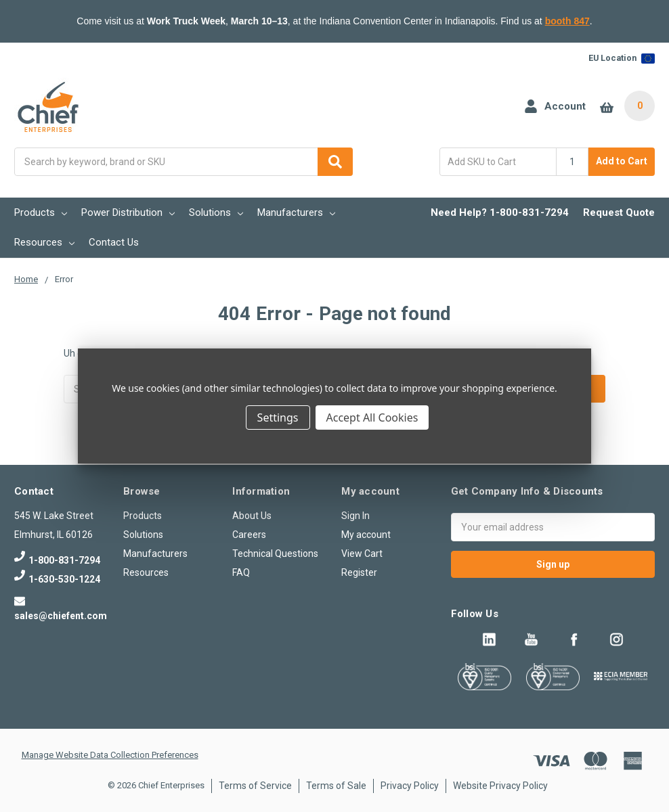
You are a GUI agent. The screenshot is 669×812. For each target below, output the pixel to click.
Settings (278, 418)
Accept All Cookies (372, 418)
